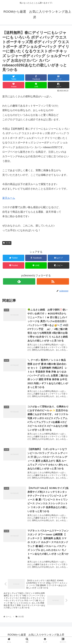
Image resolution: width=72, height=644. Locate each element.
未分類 (7, 243)
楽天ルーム (9, 198)
